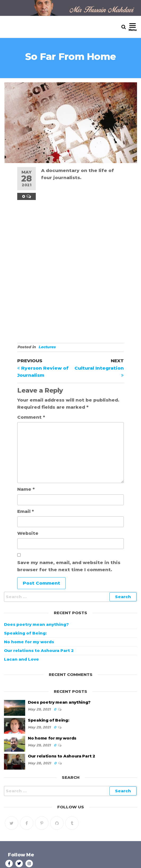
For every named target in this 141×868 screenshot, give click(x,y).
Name (26, 489)
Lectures (47, 347)
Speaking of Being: (25, 633)
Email (26, 511)
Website (28, 533)
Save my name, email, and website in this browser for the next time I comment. (69, 566)
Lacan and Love (21, 659)
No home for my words (29, 642)
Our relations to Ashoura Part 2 (39, 650)
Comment (31, 417)
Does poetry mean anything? (36, 624)
